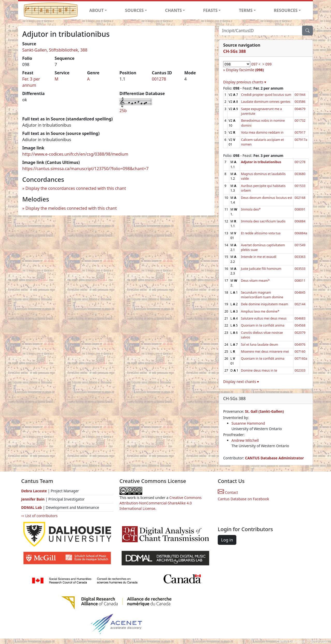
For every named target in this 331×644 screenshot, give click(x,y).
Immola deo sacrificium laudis (263, 221)
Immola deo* (251, 209)
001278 (159, 79)
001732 (300, 121)
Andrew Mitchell (245, 440)
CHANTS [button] (173, 10)
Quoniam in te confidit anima (263, 325)
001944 (300, 95)
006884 (300, 221)
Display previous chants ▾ (245, 82)
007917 (300, 132)
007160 (300, 352)
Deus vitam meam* (255, 281)
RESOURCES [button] (286, 10)
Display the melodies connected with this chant (71, 208)
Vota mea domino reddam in (262, 132)
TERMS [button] (246, 10)
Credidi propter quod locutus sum (266, 95)
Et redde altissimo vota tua (261, 233)
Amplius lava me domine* (260, 311)
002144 (300, 304)
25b (123, 111)
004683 (300, 318)
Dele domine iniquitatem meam (265, 304)
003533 (300, 269)
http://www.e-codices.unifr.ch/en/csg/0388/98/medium (75, 154)
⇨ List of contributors (39, 516)
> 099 (267, 64)
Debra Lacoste (34, 491)
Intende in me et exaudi (259, 257)
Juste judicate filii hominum (261, 269)
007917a (301, 140)
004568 (300, 325)
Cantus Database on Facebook (243, 499)
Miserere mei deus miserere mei (265, 352)
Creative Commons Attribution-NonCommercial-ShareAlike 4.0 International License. (161, 503)
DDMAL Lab (32, 507)
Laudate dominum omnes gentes (266, 102)
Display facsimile (245, 70)
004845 (300, 292)
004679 (300, 109)
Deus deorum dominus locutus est (267, 198)
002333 (300, 370)
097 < (256, 64)
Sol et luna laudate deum (259, 345)
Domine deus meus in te (259, 370)
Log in (227, 540)
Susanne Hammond (248, 423)
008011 (300, 281)
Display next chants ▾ (241, 382)
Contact (228, 492)
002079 (300, 333)
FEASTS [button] (210, 10)
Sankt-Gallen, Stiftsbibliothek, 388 (55, 50)
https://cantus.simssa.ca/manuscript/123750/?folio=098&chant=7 (85, 169)
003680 (300, 174)
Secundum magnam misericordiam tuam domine (262, 295)
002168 (300, 198)
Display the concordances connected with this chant (76, 188)
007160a (301, 359)
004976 (300, 345)
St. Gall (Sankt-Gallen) (264, 411)
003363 (300, 257)
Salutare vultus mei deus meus (264, 318)
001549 (300, 245)
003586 (300, 102)
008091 (300, 209)
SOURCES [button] (134, 10)
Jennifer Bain (33, 499)
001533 (300, 186)
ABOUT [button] (96, 10)
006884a (301, 233)
